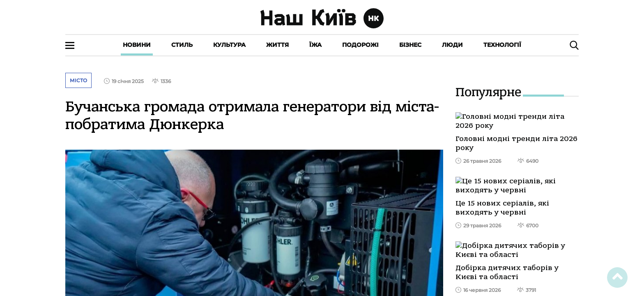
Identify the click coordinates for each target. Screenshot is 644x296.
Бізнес (410, 45)
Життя (277, 45)
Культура (229, 45)
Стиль (182, 45)
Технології (502, 45)
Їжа (315, 45)
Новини (137, 45)
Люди (452, 45)
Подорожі (360, 45)
